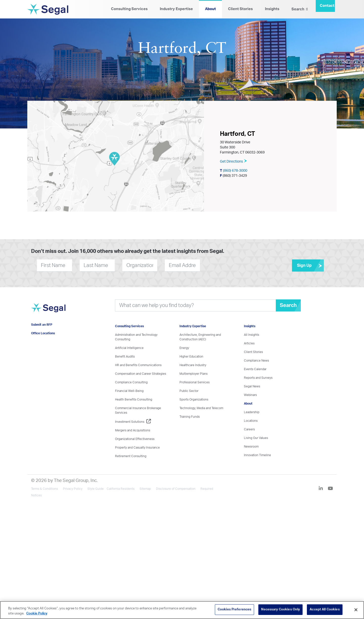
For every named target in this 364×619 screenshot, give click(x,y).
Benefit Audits (125, 357)
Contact (327, 6)
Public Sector (189, 391)
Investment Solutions (133, 422)
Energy (184, 348)
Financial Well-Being (129, 391)
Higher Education (191, 357)
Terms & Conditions (44, 489)
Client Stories (240, 9)
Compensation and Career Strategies (141, 374)
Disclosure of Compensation (176, 489)
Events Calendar (255, 369)
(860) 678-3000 (234, 170)
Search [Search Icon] (300, 9)
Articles (249, 343)
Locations (251, 421)
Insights (272, 9)
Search (288, 305)
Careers (249, 429)
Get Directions (234, 161)
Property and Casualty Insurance (137, 448)
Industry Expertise (176, 9)
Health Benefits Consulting (134, 400)
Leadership (252, 412)
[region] (182, 610)
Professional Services (195, 382)
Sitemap (145, 489)
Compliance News (256, 361)
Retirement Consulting (131, 456)
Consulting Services (129, 9)
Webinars (250, 395)
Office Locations (43, 333)
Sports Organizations (194, 400)
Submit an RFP (42, 325)
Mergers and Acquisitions (133, 430)
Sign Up (310, 266)
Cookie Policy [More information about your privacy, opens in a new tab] (37, 614)
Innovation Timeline (257, 455)
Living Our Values (256, 438)
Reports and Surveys (258, 378)
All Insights (252, 335)
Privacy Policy (73, 489)
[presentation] (231, 265)
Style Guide (96, 489)
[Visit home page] (48, 311)
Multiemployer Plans (194, 374)
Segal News (252, 386)
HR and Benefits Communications (138, 365)
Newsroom (251, 447)
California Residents (121, 489)
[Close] (356, 610)
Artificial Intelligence (129, 348)
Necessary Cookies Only (280, 610)
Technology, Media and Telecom (201, 408)
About (210, 9)
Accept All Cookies (325, 610)
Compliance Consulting (131, 382)
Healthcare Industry (193, 365)
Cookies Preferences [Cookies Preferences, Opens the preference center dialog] (234, 610)
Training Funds (190, 417)
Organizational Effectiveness (135, 439)
